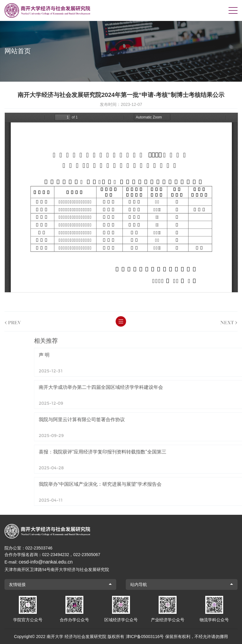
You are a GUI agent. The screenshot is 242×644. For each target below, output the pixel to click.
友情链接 (17, 584)
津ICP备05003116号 (145, 637)
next (229, 321)
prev (13, 321)
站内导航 (139, 584)
